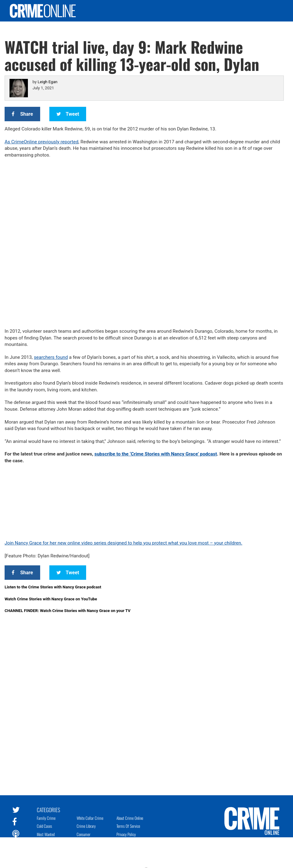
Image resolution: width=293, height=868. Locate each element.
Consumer (84, 834)
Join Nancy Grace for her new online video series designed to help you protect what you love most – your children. (124, 543)
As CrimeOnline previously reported (42, 142)
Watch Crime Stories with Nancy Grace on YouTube (51, 599)
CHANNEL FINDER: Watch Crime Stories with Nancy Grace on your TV (68, 611)
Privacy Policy (126, 834)
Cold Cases (44, 826)
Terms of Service (128, 826)
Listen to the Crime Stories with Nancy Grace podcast (53, 587)
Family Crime (46, 818)
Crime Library (86, 826)
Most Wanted (46, 834)
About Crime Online (130, 818)
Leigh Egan (48, 82)
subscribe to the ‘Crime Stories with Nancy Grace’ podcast (156, 454)
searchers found (51, 357)
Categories (48, 809)
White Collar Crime (90, 818)
